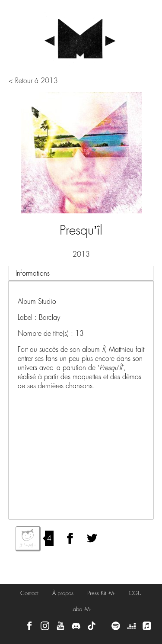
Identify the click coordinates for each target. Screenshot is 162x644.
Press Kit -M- (101, 593)
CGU (135, 593)
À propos (63, 593)
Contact (29, 593)
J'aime (28, 539)
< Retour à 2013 (33, 81)
